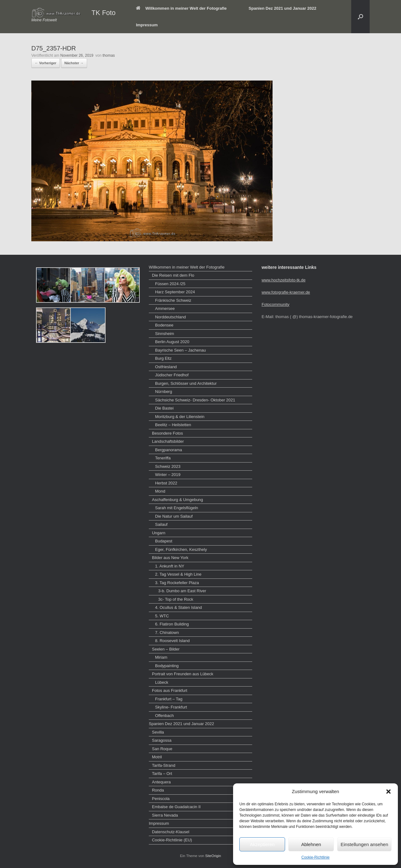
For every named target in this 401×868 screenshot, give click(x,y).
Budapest (164, 541)
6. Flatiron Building (172, 624)
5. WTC (162, 616)
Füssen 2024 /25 (170, 284)
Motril (157, 757)
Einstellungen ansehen (364, 844)
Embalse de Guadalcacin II (176, 807)
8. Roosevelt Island (172, 641)
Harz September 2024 (175, 292)
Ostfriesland (166, 367)
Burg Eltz (163, 358)
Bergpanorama (169, 450)
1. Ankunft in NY (170, 566)
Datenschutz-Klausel (171, 832)
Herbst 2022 (166, 483)
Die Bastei (164, 408)
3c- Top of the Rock (176, 599)
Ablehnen (311, 844)
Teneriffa (163, 458)
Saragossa (162, 740)
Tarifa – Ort (162, 774)
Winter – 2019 (168, 475)
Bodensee (164, 325)
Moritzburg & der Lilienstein (180, 417)
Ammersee (165, 309)
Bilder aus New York (170, 558)
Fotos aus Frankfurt (170, 690)
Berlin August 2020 (172, 342)
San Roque (162, 749)
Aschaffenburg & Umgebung (177, 500)
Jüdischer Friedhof (172, 375)
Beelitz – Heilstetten (173, 425)
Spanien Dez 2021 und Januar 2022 (283, 8)
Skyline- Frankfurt (171, 707)
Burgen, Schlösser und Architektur (186, 383)
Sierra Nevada (165, 815)
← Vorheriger (46, 63)
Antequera (161, 782)
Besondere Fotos (167, 433)
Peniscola (161, 799)
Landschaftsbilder (168, 441)
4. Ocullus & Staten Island (179, 607)
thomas (109, 55)
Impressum (147, 25)
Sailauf (161, 524)
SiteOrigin (213, 856)
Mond (160, 491)
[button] (388, 792)
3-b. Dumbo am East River (182, 591)
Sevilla (158, 732)
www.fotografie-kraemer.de (286, 292)
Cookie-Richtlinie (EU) (172, 840)
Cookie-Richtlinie (315, 857)
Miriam (161, 657)
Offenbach (164, 716)
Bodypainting (167, 666)
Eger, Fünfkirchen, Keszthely (181, 549)
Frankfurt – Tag (169, 699)
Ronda (158, 790)
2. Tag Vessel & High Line (178, 574)
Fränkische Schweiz (173, 300)
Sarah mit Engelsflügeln (177, 508)
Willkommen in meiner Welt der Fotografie (181, 8)
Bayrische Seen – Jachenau (180, 350)
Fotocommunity (276, 304)
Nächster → (74, 63)
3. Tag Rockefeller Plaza (177, 583)
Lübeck (162, 682)
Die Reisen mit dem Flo (173, 275)
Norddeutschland (170, 317)
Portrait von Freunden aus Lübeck (183, 674)
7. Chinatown (167, 633)
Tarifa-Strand (164, 765)
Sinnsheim (165, 334)
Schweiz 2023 (168, 466)
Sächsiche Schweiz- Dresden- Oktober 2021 (195, 400)
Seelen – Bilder (166, 649)
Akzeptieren (262, 844)
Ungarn (159, 533)
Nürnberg (164, 392)
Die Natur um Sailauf (174, 516)
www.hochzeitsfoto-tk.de (284, 280)
